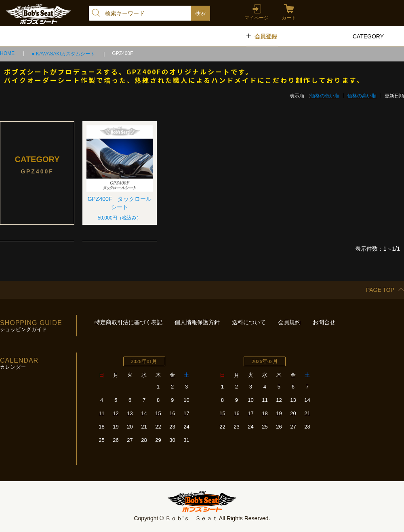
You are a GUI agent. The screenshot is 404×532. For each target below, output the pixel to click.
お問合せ (324, 322)
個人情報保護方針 (197, 322)
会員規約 (289, 322)
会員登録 (266, 36)
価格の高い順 (362, 96)
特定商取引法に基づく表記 (128, 322)
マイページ (257, 18)
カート (289, 18)
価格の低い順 (325, 96)
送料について (249, 322)
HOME (8, 53)
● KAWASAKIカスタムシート (64, 54)
